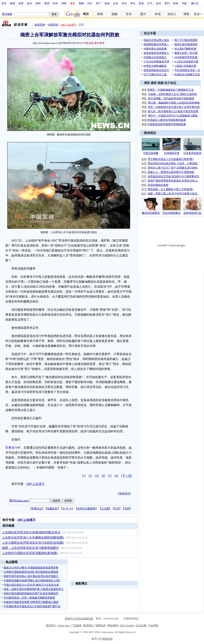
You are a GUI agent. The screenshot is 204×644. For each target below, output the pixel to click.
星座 (141, 3)
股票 (47, 3)
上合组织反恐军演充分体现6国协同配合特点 (31, 532)
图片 (143, 14)
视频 (81, 3)
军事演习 (11, 448)
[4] (103, 476)
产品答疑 (153, 625)
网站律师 (113, 625)
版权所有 (108, 639)
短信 (158, 3)
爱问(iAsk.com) (19, 500)
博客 (64, 3)
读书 (124, 3)
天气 (150, 3)
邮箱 (176, 3)
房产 (98, 3)
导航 (184, 3)
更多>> (199, 14)
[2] (90, 476)
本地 (158, 14)
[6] (116, 476)
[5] (110, 476)
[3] (97, 476)
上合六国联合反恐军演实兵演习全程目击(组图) (33, 543)
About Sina (64, 625)
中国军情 (53, 25)
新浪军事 (40, 25)
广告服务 (76, 625)
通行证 (195, 3)
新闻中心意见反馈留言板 (79, 619)
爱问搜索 (7, 14)
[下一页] (127, 476)
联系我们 (88, 625)
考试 (133, 3)
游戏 (107, 3)
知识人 (172, 14)
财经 (38, 3)
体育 (21, 3)
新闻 (12, 3)
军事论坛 (37, 509)
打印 (117, 509)
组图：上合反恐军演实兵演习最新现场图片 (30, 548)
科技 (55, 3)
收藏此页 (52, 509)
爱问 (167, 3)
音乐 (129, 14)
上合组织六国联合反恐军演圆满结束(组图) (30, 553)
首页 (4, 3)
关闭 (127, 509)
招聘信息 (101, 625)
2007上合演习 (69, 25)
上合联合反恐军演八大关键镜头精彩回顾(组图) (33, 538)
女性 (116, 3)
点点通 (105, 509)
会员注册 (141, 625)
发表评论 (124, 493)
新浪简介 (51, 625)
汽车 (90, 3)
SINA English (127, 625)
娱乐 (30, 3)
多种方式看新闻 (86, 509)
